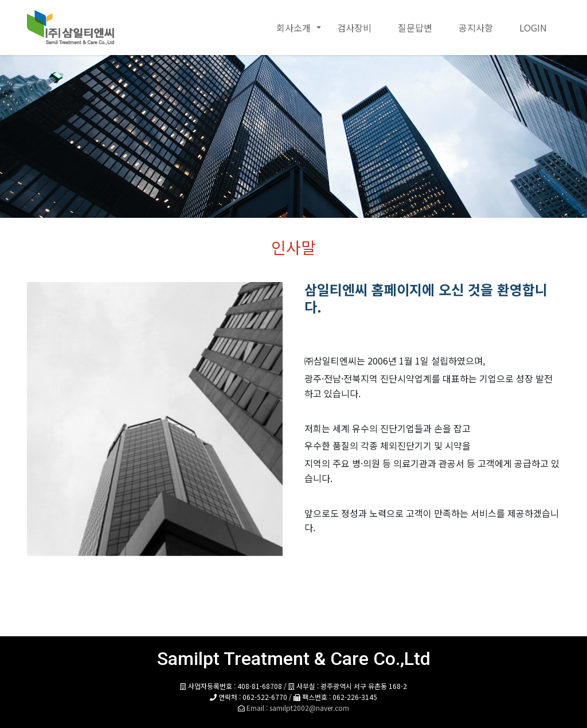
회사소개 (293, 28)
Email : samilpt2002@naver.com (298, 708)
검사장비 (354, 28)
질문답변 (415, 28)
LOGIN (533, 28)
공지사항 (476, 28)
